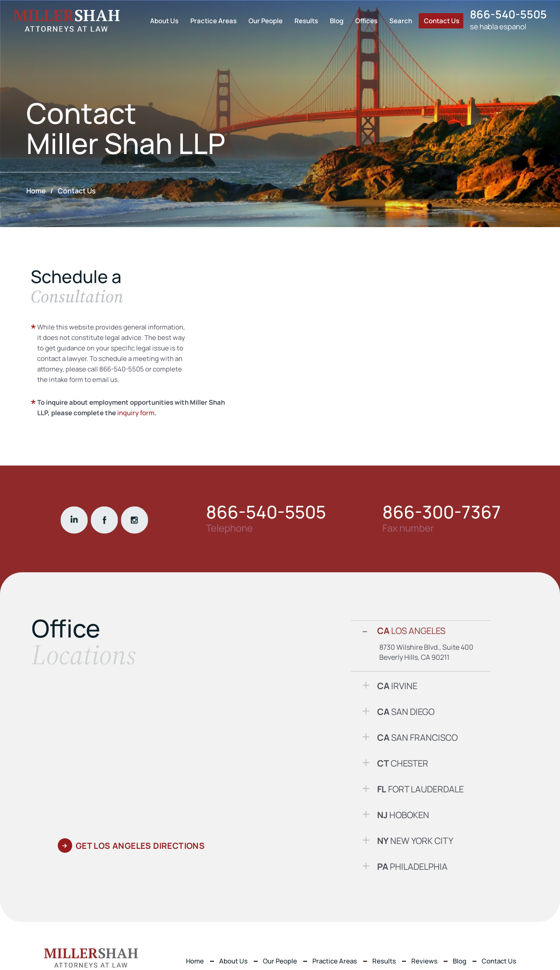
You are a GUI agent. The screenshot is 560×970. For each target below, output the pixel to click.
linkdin (74, 520)
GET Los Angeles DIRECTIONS (140, 846)
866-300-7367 (442, 512)
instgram (134, 520)
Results (306, 21)
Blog (337, 21)
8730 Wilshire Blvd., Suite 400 (426, 647)
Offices (366, 21)
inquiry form (136, 413)
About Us (164, 21)
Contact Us (442, 21)
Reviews (424, 961)
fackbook (104, 520)
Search (401, 21)
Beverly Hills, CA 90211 (414, 657)
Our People (266, 21)
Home (195, 961)
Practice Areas (213, 21)
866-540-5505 (508, 14)
